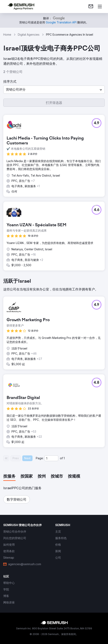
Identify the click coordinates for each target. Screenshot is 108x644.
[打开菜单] (100, 7)
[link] (91, 7)
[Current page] (51, 458)
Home (7, 35)
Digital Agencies (29, 35)
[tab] (9, 477)
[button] (54, 90)
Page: (40, 458)
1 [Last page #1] (64, 458)
